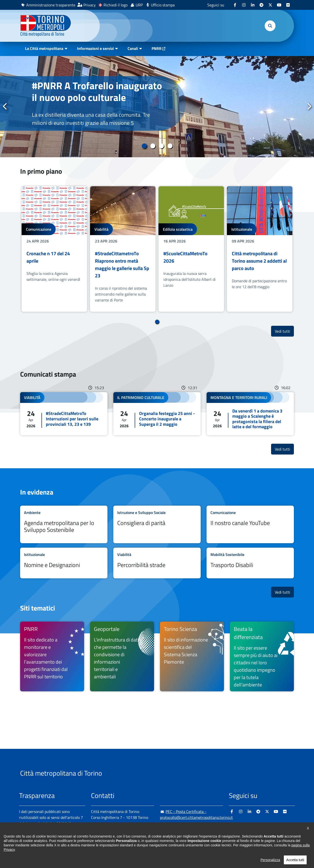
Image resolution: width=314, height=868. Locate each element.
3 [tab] (161, 146)
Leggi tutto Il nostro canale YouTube (250, 525)
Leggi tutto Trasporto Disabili (250, 563)
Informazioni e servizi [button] (95, 48)
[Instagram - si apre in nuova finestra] (244, 5)
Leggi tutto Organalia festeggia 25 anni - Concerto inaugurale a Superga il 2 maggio (157, 414)
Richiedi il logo (116, 5)
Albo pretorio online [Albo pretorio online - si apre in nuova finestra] (36, 840)
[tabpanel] (157, 107)
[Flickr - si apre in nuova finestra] (288, 5)
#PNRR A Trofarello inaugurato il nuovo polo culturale (97, 92)
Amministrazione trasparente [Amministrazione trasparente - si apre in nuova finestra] (51, 5)
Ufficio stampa (163, 5)
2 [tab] (153, 146)
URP (139, 5)
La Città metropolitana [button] (44, 48)
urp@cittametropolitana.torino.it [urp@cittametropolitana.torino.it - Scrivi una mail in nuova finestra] (190, 827)
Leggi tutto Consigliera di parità (157, 525)
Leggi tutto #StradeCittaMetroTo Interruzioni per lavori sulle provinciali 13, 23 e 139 (64, 414)
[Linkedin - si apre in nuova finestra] (253, 5)
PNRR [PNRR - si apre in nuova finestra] (157, 48)
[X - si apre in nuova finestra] (270, 5)
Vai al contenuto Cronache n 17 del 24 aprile (54, 249)
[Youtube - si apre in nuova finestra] (279, 5)
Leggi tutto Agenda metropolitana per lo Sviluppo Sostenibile (64, 525)
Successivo (309, 106)
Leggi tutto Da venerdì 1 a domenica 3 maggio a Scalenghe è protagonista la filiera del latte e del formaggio (250, 414)
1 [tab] (144, 146)
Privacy (90, 5)
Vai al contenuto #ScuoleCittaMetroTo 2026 (191, 249)
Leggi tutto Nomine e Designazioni (64, 563)
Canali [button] (133, 48)
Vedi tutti (284, 331)
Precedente (5, 106)
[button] (270, 26)
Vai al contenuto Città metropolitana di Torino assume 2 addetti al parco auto (260, 249)
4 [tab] (170, 146)
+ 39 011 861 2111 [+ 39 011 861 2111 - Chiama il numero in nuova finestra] (129, 837)
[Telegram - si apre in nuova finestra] (262, 5)
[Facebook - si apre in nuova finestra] (235, 5)
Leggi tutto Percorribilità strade (157, 563)
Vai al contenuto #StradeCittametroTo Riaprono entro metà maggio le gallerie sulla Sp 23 (123, 249)
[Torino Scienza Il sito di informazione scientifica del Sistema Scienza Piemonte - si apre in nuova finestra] (192, 656)
